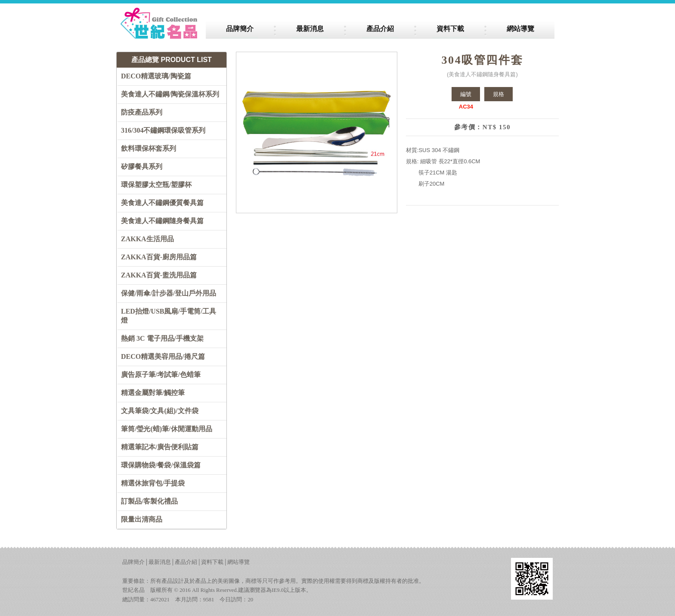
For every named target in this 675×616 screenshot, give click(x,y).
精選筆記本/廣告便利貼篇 (160, 447)
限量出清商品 (142, 519)
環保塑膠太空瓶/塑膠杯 (156, 185)
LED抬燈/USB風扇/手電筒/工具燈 (169, 316)
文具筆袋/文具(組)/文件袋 (160, 411)
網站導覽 (238, 562)
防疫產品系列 (142, 112)
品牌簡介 (133, 562)
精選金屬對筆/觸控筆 (153, 393)
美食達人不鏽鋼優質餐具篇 (162, 203)
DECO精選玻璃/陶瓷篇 (156, 76)
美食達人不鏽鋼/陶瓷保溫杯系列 (170, 94)
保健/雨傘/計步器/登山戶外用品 (169, 293)
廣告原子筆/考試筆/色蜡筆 (161, 375)
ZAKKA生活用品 (147, 239)
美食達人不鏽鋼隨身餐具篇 (162, 221)
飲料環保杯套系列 (149, 148)
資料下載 (212, 562)
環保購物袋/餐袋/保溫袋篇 (161, 465)
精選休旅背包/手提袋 (153, 483)
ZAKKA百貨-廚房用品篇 (159, 257)
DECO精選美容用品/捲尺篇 (163, 356)
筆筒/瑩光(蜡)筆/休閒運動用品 (167, 429)
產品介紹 (186, 562)
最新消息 (160, 562)
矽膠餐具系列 (142, 166)
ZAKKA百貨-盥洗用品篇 (159, 275)
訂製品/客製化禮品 (149, 501)
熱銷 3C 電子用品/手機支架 (162, 338)
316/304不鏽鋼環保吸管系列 (163, 130)
